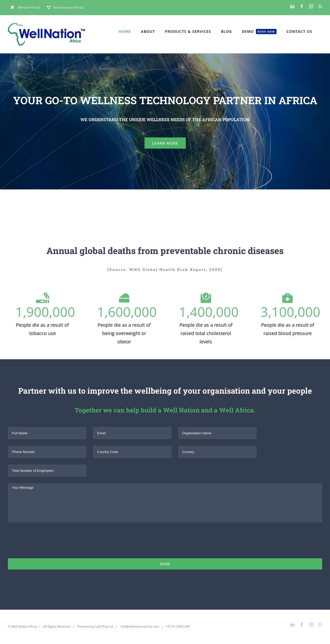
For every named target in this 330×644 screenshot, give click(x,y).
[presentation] (47, 543)
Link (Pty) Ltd (104, 626)
